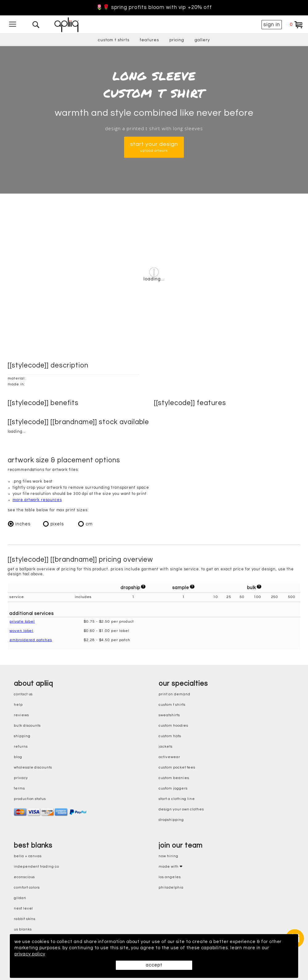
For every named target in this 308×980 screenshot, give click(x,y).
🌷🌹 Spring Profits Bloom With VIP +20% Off (154, 8)
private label (22, 622)
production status (30, 799)
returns (21, 747)
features (149, 40)
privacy (21, 778)
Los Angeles (170, 877)
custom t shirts (114, 40)
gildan (20, 898)
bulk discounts (27, 726)
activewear (169, 757)
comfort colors (27, 888)
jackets (166, 747)
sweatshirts (169, 715)
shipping (22, 736)
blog (18, 757)
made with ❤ (170, 867)
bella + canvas (28, 856)
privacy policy (30, 954)
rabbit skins (25, 919)
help (18, 705)
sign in (272, 25)
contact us (23, 694)
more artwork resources (37, 500)
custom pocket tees (177, 767)
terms (19, 788)
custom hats (170, 736)
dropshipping (171, 820)
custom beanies (174, 778)
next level (23, 908)
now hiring (168, 856)
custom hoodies (173, 726)
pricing (177, 40)
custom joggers (173, 788)
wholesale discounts (33, 767)
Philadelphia (171, 888)
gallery (202, 40)
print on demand (174, 694)
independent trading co (36, 867)
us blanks (23, 929)
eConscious (24, 877)
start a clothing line (177, 799)
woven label (21, 631)
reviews (21, 715)
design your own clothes (181, 809)
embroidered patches (31, 640)
